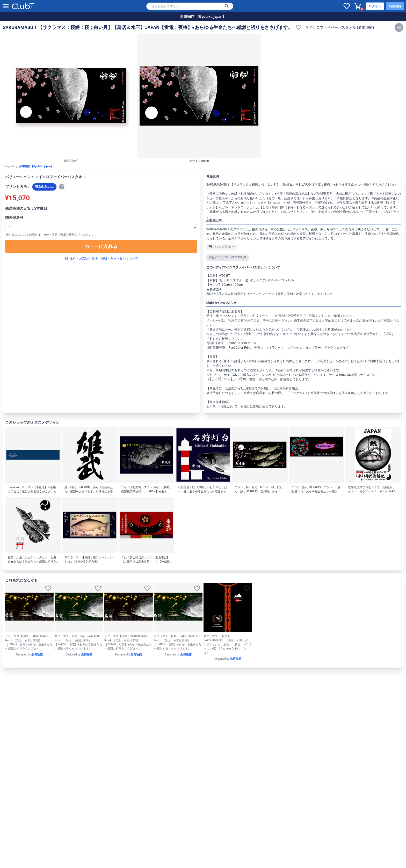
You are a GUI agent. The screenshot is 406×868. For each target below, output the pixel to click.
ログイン (375, 6)
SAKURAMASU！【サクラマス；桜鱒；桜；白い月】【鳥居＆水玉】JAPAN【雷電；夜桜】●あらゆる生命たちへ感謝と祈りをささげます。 (148, 27)
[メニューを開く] (6, 6)
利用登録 (395, 6)
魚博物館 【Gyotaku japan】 (203, 17)
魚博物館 (37, 655)
